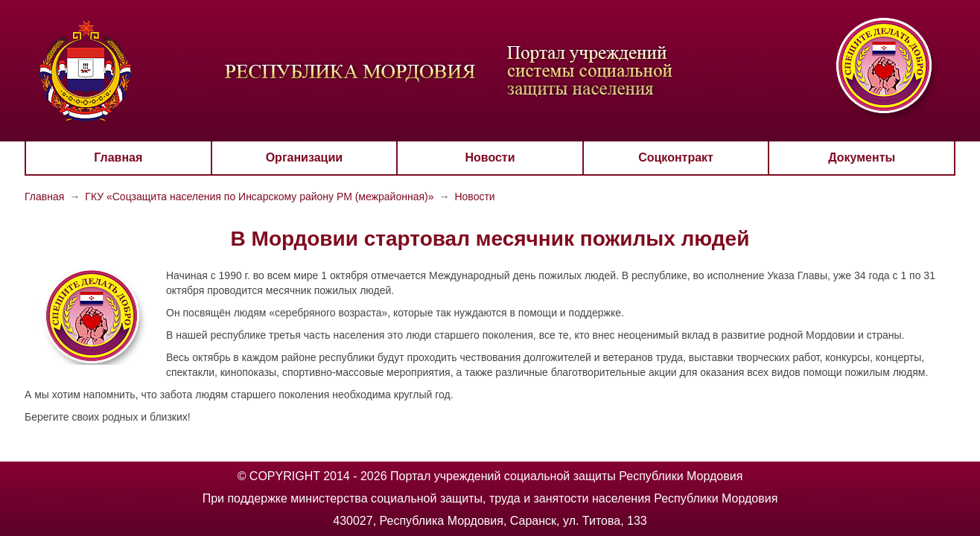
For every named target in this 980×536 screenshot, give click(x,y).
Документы (862, 157)
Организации (304, 157)
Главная (118, 157)
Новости (490, 157)
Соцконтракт (676, 157)
